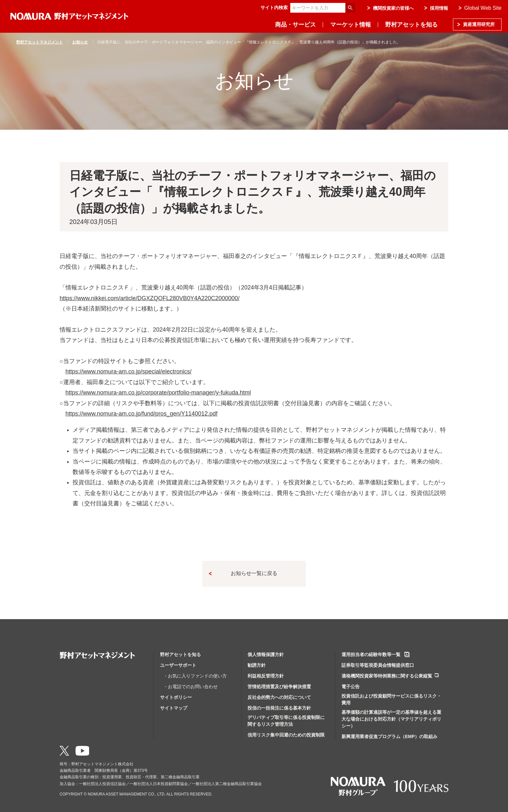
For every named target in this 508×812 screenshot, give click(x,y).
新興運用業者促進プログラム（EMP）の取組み (389, 736)
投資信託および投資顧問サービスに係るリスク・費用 (391, 699)
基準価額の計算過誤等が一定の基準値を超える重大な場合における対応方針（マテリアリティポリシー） (391, 719)
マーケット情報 (351, 25)
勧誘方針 (257, 665)
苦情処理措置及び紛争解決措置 (279, 687)
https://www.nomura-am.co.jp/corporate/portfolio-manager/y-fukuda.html (158, 393)
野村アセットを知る (411, 25)
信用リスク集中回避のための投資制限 (286, 735)
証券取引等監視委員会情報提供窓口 (378, 665)
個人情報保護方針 (266, 654)
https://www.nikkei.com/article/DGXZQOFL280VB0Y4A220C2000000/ (150, 298)
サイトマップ (174, 708)
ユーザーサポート (178, 665)
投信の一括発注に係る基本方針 (279, 708)
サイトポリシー (176, 697)
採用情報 (439, 8)
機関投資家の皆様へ (393, 8)
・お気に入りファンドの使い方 (195, 676)
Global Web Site (483, 8)
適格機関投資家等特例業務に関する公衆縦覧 (387, 676)
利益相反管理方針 (266, 676)
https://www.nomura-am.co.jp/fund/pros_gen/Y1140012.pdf (141, 414)
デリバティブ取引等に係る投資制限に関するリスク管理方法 (286, 721)
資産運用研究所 (479, 24)
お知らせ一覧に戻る (254, 573)
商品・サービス (295, 25)
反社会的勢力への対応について (279, 697)
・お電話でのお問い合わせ (190, 687)
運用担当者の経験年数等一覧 (371, 654)
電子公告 (351, 687)
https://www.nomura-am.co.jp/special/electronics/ (128, 371)
